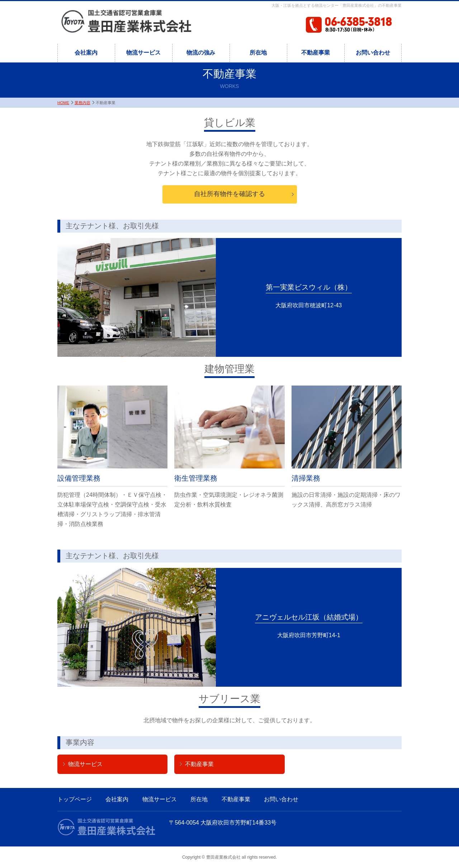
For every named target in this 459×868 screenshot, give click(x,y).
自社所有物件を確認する (229, 194)
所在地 (258, 53)
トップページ (75, 799)
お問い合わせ (373, 53)
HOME (63, 103)
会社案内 (86, 53)
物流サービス (143, 53)
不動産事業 (316, 53)
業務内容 (82, 103)
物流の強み (201, 53)
